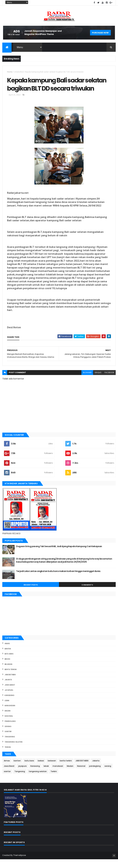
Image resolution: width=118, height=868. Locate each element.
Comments (87, 594)
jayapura (9, 699)
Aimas (7, 652)
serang (8, 735)
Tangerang (10, 745)
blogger (87, 381)
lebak (7, 709)
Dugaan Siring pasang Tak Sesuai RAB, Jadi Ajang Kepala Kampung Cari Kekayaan (59, 555)
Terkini (8, 756)
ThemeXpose (20, 864)
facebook (109, 381)
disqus (98, 381)
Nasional (9, 725)
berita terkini (11, 678)
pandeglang (10, 730)
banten (8, 657)
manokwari (10, 714)
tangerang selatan (14, 750)
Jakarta (8, 688)
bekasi (7, 668)
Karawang (9, 704)
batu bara (9, 662)
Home (10, 72)
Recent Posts (31, 594)
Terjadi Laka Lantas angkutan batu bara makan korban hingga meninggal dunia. (58, 580)
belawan (8, 673)
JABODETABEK (10, 683)
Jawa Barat (10, 693)
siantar (8, 740)
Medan (8, 719)
